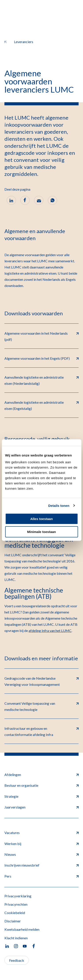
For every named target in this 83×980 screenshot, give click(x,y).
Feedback (17, 960)
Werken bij (41, 844)
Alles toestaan (42, 519)
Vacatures (41, 833)
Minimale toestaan (41, 532)
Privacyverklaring (18, 896)
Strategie (41, 796)
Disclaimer (13, 921)
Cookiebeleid (15, 913)
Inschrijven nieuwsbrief (41, 865)
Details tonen (59, 506)
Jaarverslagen (41, 807)
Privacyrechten (16, 904)
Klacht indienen (16, 938)
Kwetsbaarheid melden (22, 929)
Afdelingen (41, 775)
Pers (41, 876)
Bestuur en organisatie (41, 785)
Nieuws (41, 854)
